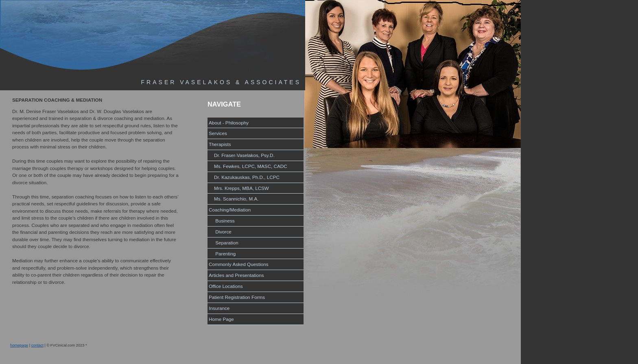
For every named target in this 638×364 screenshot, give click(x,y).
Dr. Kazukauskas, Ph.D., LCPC (244, 177)
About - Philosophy (229, 123)
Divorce (220, 232)
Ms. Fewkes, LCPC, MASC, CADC (248, 166)
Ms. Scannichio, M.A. (234, 199)
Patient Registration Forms (237, 297)
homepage (19, 345)
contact (37, 345)
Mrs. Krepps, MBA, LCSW (239, 188)
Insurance (219, 308)
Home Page (221, 319)
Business (222, 221)
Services (218, 133)
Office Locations (226, 286)
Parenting (222, 254)
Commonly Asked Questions (239, 264)
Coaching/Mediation (230, 210)
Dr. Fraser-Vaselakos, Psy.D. (242, 155)
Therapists (220, 144)
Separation (224, 243)
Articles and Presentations (236, 275)
